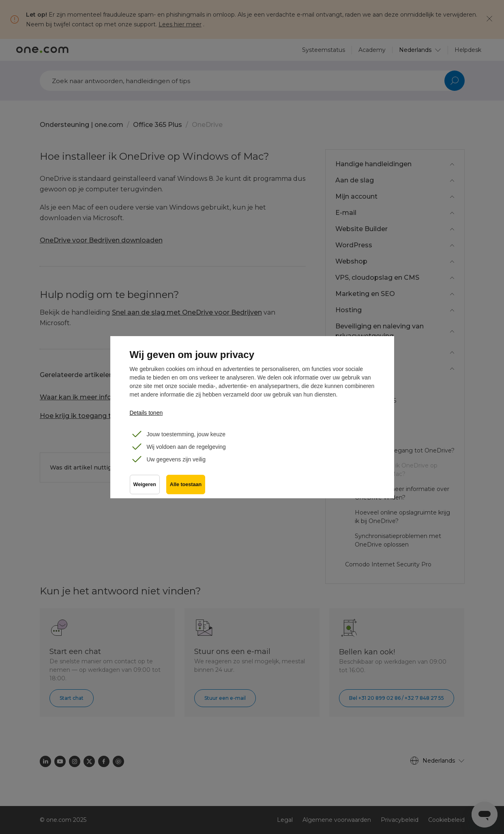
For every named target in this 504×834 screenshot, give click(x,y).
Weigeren (145, 485)
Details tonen (146, 413)
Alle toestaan (186, 485)
